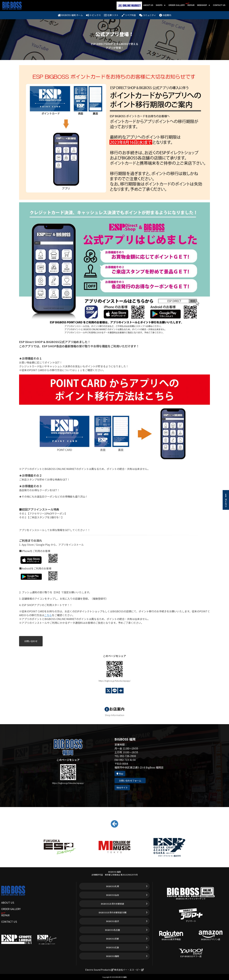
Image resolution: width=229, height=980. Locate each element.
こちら (48, 615)
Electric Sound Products (99, 970)
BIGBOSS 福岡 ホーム (70, 15)
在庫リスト (111, 15)
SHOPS (159, 5)
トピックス (93, 15)
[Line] (115, 691)
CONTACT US (219, 5)
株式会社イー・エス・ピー (129, 970)
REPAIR (190, 4)
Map (120, 774)
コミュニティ (148, 15)
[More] (121, 691)
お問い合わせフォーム (130, 781)
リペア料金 (129, 15)
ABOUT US (148, 5)
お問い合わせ (31, 641)
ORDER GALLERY (177, 5)
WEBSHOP (202, 5)
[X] (108, 691)
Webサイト (122, 788)
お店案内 (165, 15)
